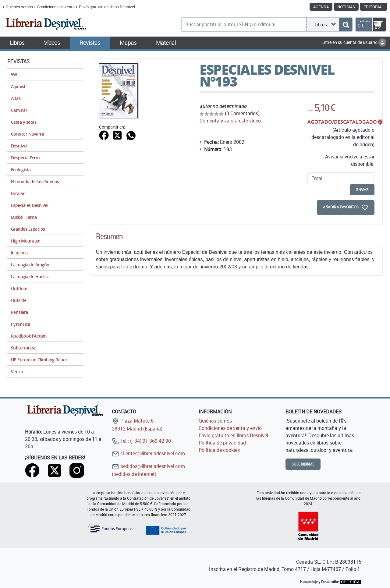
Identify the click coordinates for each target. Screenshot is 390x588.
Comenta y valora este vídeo (230, 121)
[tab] (109, 238)
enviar (362, 190)
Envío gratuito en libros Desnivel (107, 7)
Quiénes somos (19, 7)
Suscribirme (303, 464)
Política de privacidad (222, 443)
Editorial (374, 7)
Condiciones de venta (56, 7)
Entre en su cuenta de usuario (354, 42)
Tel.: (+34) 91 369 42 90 (141, 441)
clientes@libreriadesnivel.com (148, 453)
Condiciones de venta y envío (230, 428)
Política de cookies (219, 450)
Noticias (346, 7)
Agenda (321, 7)
